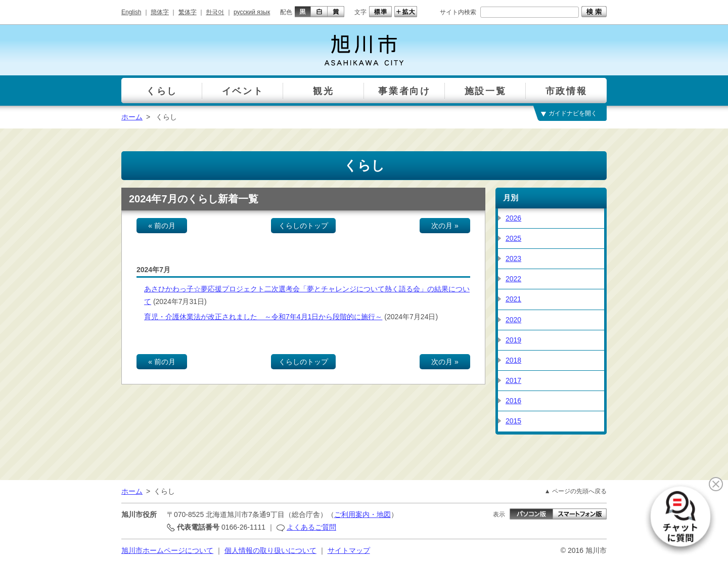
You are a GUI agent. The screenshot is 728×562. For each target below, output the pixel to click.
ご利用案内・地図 (362, 514)
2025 (513, 238)
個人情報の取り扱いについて (270, 550)
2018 (513, 360)
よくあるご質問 (311, 527)
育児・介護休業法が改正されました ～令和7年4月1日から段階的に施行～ (263, 317)
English (131, 12)
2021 (513, 299)
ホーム (132, 117)
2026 (513, 218)
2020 (513, 320)
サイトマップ (349, 550)
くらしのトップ (303, 226)
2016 (513, 401)
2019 (513, 340)
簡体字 (160, 12)
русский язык (252, 12)
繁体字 (188, 12)
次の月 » (445, 226)
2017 (513, 380)
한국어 (215, 12)
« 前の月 (162, 226)
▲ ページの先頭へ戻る (576, 491)
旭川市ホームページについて (167, 550)
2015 (513, 421)
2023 (513, 258)
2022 (513, 279)
